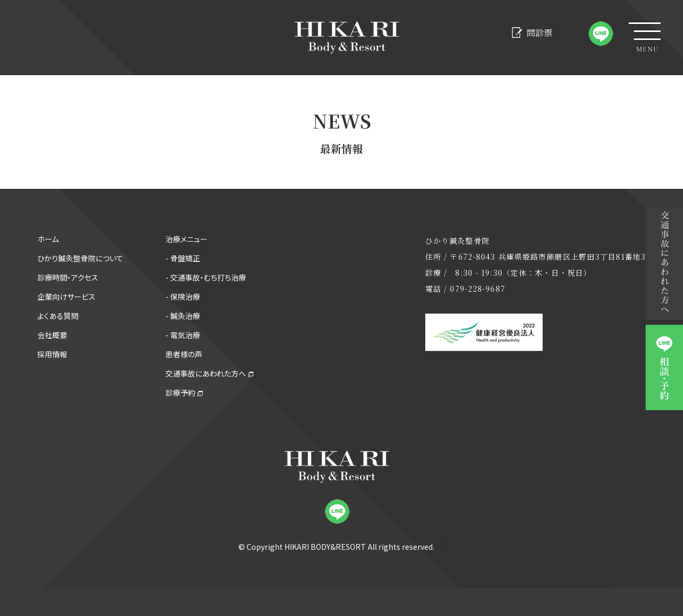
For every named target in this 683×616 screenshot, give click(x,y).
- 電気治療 (183, 335)
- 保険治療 (183, 297)
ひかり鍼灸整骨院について (80, 258)
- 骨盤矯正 (183, 258)
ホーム (48, 239)
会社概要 (52, 335)
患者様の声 (184, 354)
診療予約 (180, 393)
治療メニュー (186, 239)
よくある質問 (58, 316)
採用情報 (52, 354)
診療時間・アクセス (68, 277)
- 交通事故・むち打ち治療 (206, 277)
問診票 (532, 33)
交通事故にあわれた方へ (206, 373)
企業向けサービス (66, 297)
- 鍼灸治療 (183, 316)
